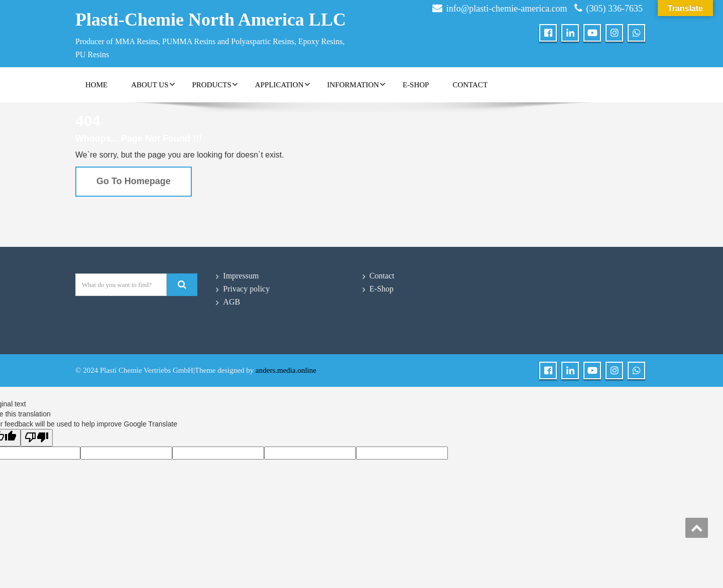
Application (283, 84)
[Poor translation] (37, 438)
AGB (231, 302)
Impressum (241, 276)
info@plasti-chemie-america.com (507, 9)
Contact (470, 85)
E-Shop (416, 85)
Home (96, 85)
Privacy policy (246, 289)
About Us (153, 84)
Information (356, 84)
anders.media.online (286, 370)
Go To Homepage (134, 181)
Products (215, 84)
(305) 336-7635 (615, 9)
